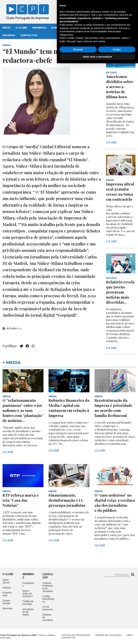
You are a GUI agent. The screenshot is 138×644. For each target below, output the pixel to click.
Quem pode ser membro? (28, 594)
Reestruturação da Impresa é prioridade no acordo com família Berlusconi (113, 408)
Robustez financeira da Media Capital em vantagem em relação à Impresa (69, 408)
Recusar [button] (78, 630)
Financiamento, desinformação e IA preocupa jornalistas (67, 500)
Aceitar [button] (117, 630)
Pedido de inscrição (28, 603)
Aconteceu (77, 28)
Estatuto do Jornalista (48, 617)
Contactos (29, 35)
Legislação (99, 28)
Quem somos (6, 581)
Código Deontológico (48, 599)
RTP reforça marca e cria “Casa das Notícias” (21, 500)
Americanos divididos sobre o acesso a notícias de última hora (120, 87)
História (7, 588)
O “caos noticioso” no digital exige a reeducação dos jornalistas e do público (115, 503)
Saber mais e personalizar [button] (97, 637)
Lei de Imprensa (48, 608)
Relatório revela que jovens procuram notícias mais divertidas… (120, 292)
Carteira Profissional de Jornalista (48, 587)
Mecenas (9, 35)
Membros (39, 28)
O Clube (21, 28)
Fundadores (28, 584)
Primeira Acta (7, 594)
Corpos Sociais (6, 602)
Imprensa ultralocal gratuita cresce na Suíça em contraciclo (120, 192)
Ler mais (111, 142)
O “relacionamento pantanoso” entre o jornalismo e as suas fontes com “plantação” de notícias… (23, 410)
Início (7, 28)
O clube (8, 574)
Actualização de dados (28, 612)
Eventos (57, 28)
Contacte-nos (122, 6)
